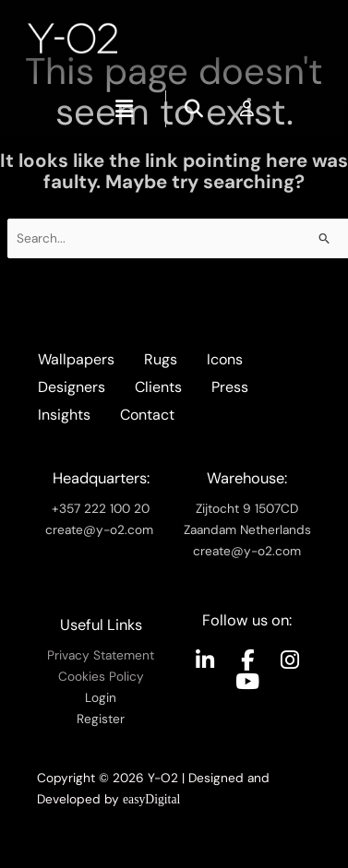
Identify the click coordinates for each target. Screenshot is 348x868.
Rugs (161, 359)
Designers (72, 387)
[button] (124, 109)
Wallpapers (76, 359)
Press (230, 387)
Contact (147, 415)
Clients (158, 387)
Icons (225, 359)
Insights (64, 415)
